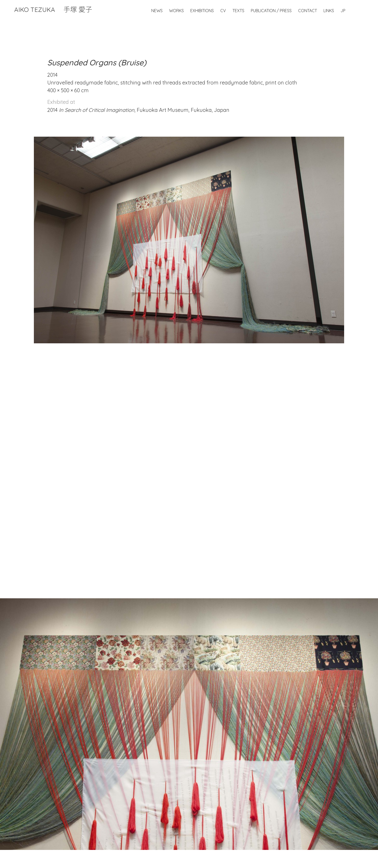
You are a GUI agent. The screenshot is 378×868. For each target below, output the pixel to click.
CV (223, 11)
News (157, 11)
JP (343, 11)
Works (176, 11)
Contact (308, 11)
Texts (238, 11)
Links (329, 11)
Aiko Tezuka (53, 10)
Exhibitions (202, 11)
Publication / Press (271, 11)
